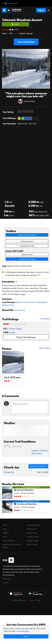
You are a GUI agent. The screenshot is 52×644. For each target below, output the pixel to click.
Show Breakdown (26, 337)
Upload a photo (27, 254)
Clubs (5, 537)
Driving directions (27, 241)
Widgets (6, 533)
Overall (12, 332)
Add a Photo (45, 348)
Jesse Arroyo (29, 101)
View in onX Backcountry (27, 235)
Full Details (45, 319)
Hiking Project (32, 533)
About (5, 525)
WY (11, 33)
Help (5, 529)
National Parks (32, 544)
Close (26, 636)
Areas (4, 33)
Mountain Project (33, 525)
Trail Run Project (33, 537)
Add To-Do (22, 124)
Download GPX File (27, 246)
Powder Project (32, 541)
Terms (31, 600)
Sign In (41, 10)
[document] (26, 633)
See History (37, 453)
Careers (6, 583)
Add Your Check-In (38, 466)
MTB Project (31, 529)
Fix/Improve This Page (27, 259)
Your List (32, 124)
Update (40, 450)
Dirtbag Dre (9, 472)
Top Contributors (9, 541)
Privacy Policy (24, 631)
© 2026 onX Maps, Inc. (19, 600)
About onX (7, 579)
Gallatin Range (26, 33)
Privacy (38, 600)
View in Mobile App (26, 42)
